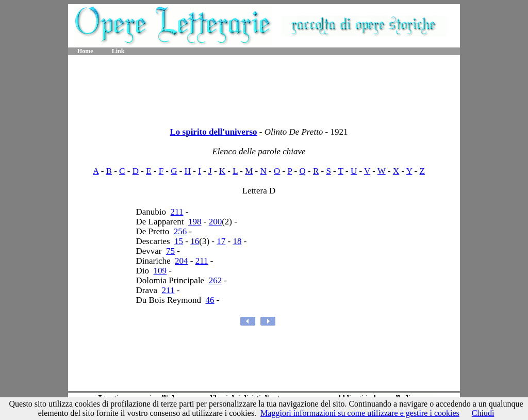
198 (195, 222)
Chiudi (483, 413)
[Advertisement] (264, 88)
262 (216, 280)
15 (179, 241)
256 (180, 231)
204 (181, 261)
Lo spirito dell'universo (213, 132)
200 (216, 222)
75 (170, 251)
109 (160, 271)
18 (237, 241)
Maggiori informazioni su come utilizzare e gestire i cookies (360, 413)
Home (85, 51)
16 (195, 241)
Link (118, 51)
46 (210, 300)
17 (221, 241)
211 (177, 212)
